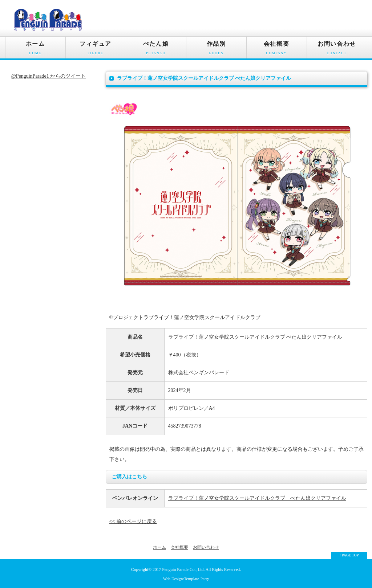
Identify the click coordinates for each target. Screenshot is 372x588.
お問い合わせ (337, 50)
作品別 (216, 50)
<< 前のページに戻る (133, 521)
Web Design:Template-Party (186, 579)
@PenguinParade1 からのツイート (48, 76)
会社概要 (277, 50)
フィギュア (96, 50)
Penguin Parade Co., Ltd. (183, 570)
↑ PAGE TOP (349, 555)
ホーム (35, 50)
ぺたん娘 (156, 50)
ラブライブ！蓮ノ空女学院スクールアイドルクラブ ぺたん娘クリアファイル (257, 498)
